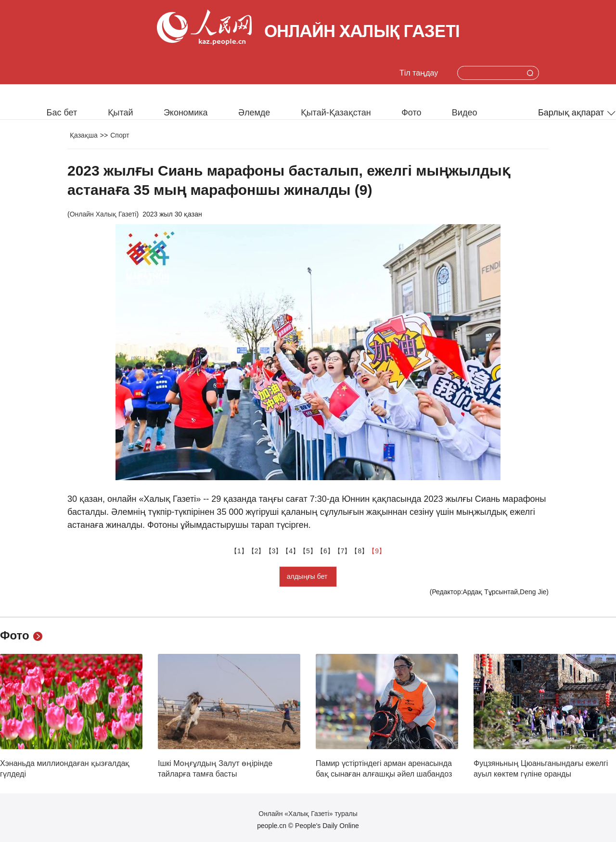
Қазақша (84, 135)
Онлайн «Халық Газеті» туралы (308, 814)
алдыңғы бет (308, 576)
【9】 (377, 551)
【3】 (274, 551)
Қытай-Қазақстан (336, 113)
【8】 (359, 551)
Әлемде (254, 113)
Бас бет (62, 113)
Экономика (186, 113)
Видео (465, 113)
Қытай (121, 113)
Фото (411, 113)
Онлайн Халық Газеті (103, 214)
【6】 (325, 551)
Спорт (120, 135)
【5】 (308, 551)
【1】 (239, 551)
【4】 (291, 551)
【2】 (257, 551)
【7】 (343, 551)
